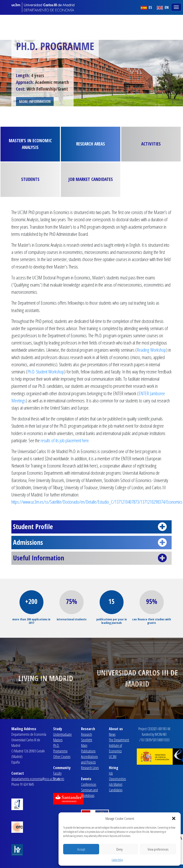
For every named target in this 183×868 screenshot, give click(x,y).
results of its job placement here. (65, 440)
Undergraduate (62, 734)
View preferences (158, 849)
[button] (174, 818)
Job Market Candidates (91, 179)
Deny (119, 849)
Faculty (57, 773)
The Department (119, 740)
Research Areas (91, 144)
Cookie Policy (117, 860)
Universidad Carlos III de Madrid (137, 678)
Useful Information (91, 558)
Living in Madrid (46, 678)
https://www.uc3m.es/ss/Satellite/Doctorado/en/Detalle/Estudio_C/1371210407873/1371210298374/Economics (97, 502)
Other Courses (62, 757)
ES (146, 7)
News (112, 734)
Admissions (91, 543)
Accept (81, 849)
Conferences (89, 784)
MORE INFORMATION (35, 101)
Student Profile (91, 527)
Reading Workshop (151, 350)
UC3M (113, 757)
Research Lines (90, 768)
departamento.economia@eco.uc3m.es (36, 779)
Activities (151, 144)
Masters (58, 740)
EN (163, 7)
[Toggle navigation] (177, 7)
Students (30, 179)
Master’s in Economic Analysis (30, 144)
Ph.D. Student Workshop (46, 372)
